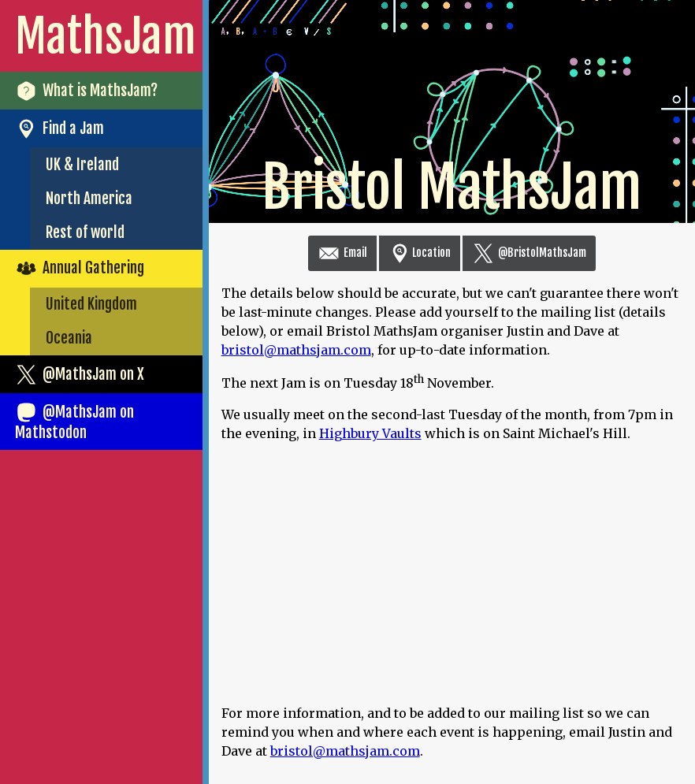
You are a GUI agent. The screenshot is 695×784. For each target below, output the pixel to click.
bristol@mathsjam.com (296, 350)
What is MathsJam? (86, 91)
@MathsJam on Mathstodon (74, 422)
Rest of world (85, 232)
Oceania (69, 338)
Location (420, 253)
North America (89, 199)
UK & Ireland (82, 165)
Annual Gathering (80, 268)
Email (342, 253)
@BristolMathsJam (529, 253)
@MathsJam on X (80, 375)
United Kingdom (91, 304)
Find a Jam (59, 129)
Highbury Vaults (370, 433)
